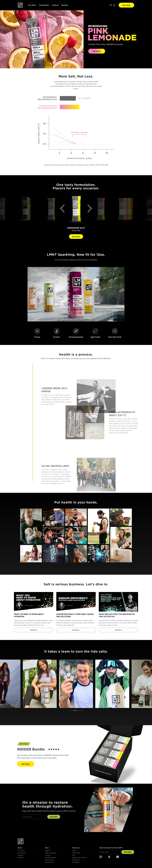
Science (55, 5)
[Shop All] (58, 851)
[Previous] (63, 210)
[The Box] (58, 855)
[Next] (89, 210)
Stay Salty (54, 817)
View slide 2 (72, 711)
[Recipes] (31, 858)
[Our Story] (31, 851)
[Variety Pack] (58, 860)
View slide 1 (70, 711)
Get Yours (126, 5)
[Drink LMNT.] (20, 5)
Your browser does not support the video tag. (76, 294)
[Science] (31, 855)
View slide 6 (82, 711)
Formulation (44, 5)
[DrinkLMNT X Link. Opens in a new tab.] (109, 857)
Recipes (65, 5)
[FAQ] (85, 855)
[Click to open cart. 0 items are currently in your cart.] (114, 5)
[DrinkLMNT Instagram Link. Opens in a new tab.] (101, 857)
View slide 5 (80, 711)
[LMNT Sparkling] (58, 853)
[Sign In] (85, 851)
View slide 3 (75, 711)
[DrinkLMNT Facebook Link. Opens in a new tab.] (118, 857)
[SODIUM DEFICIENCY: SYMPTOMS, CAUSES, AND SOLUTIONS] (76, 602)
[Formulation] (31, 853)
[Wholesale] (85, 862)
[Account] (111, 5)
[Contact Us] (85, 860)
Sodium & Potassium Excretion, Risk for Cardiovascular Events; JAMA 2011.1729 (76, 165)
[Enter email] (34, 817)
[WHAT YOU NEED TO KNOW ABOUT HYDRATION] (34, 602)
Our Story (32, 5)
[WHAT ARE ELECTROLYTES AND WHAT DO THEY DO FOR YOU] (118, 602)
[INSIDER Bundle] (58, 858)
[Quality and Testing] (85, 858)
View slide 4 (78, 711)
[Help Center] (85, 853)
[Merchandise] (58, 862)
